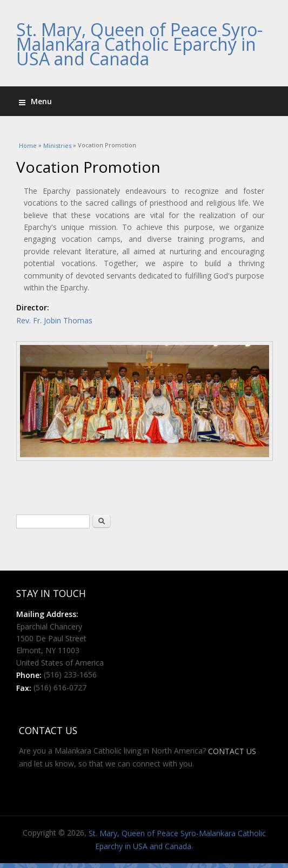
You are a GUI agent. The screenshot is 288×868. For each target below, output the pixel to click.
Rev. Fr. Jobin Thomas (54, 320)
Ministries (57, 146)
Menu (35, 101)
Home (28, 146)
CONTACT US (232, 752)
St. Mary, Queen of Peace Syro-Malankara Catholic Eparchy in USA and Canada (139, 44)
